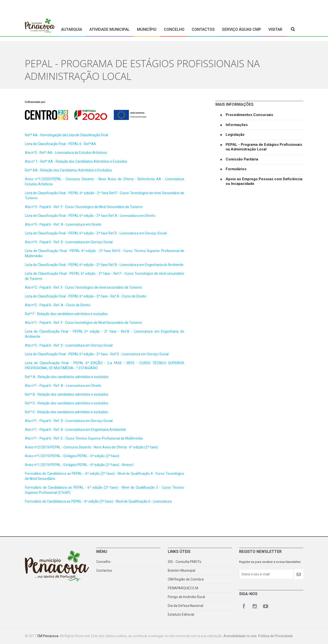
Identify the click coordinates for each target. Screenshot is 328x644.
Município (147, 29)
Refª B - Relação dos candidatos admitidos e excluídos (67, 394)
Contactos (203, 29)
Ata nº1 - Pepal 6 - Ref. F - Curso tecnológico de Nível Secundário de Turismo (83, 323)
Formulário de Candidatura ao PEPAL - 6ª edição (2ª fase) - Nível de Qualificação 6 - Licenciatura (98, 501)
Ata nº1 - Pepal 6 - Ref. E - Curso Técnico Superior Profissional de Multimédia (84, 438)
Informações (237, 125)
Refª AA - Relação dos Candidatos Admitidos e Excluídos (68, 170)
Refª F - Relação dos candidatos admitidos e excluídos (66, 314)
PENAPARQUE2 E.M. (183, 588)
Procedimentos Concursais (249, 115)
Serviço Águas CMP (242, 29)
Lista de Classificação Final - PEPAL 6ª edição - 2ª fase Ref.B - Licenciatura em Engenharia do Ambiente (104, 265)
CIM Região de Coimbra (186, 579)
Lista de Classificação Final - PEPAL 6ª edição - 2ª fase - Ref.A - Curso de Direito (86, 296)
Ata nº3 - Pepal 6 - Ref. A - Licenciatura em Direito (63, 224)
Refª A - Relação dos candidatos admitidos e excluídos (67, 377)
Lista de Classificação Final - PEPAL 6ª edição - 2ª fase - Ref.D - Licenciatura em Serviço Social (97, 354)
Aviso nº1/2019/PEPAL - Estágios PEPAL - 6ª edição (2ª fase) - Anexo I (79, 465)
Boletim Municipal (181, 570)
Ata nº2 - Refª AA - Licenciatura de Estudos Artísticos (66, 153)
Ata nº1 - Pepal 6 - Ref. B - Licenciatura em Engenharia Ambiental (75, 430)
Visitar (275, 29)
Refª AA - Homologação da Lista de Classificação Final (66, 135)
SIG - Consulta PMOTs (185, 562)
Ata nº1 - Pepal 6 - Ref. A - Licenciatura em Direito (63, 386)
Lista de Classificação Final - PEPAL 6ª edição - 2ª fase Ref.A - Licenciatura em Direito (90, 216)
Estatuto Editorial (181, 614)
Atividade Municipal (110, 29)
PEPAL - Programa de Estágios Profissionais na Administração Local (264, 147)
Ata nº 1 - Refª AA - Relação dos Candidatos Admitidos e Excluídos (76, 161)
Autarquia (72, 29)
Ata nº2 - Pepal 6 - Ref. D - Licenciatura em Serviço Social (69, 345)
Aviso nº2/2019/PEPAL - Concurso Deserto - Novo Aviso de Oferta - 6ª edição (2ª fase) (91, 447)
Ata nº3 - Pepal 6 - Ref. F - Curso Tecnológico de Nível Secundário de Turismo (84, 207)
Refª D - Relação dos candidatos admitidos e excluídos (67, 403)
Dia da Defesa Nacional (185, 606)
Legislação (235, 135)
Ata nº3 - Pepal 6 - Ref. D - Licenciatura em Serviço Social (69, 242)
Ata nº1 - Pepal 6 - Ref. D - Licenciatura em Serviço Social (69, 421)
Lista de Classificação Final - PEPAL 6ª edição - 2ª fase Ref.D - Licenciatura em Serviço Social (96, 233)
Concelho (174, 29)
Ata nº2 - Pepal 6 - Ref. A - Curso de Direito (58, 305)
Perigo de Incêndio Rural (186, 597)
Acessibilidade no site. (241, 636)
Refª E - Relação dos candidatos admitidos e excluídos (66, 412)
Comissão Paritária (242, 159)
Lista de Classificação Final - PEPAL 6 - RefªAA (60, 144)
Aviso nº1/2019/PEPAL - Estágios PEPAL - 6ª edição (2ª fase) (72, 456)
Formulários (236, 169)
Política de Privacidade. (276, 636)
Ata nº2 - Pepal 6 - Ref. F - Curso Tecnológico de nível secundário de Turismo (83, 287)
